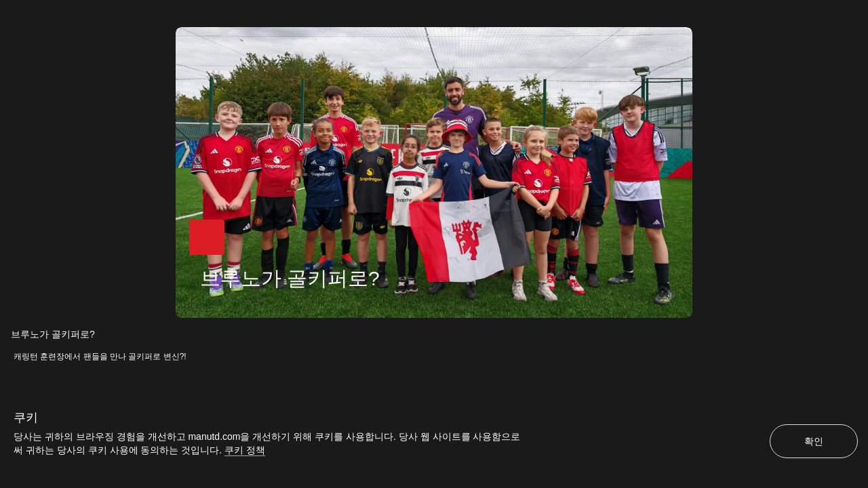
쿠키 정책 (245, 450)
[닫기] (860, 8)
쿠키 (26, 418)
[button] (205, 239)
